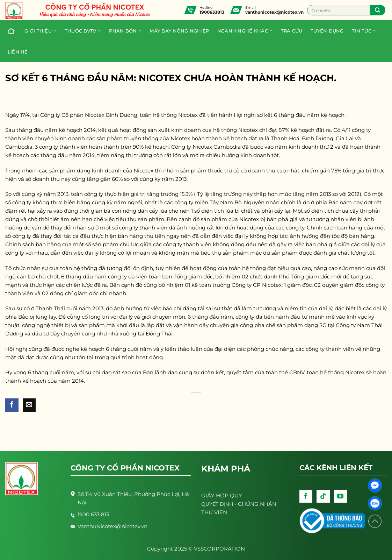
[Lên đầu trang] (375, 521)
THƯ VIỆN (214, 512)
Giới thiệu (40, 31)
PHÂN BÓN (125, 31)
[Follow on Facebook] (306, 496)
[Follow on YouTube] (341, 496)
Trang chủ (9, 31)
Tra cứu (292, 31)
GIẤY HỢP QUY (222, 495)
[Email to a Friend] (29, 405)
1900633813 (212, 12)
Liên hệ (18, 52)
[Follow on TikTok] (323, 496)
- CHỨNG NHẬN (239, 504)
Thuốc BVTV (83, 31)
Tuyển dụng (327, 31)
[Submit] (378, 10)
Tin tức (364, 31)
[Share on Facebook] (12, 405)
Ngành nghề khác (245, 31)
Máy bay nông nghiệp (179, 31)
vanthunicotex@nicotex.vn (274, 12)
